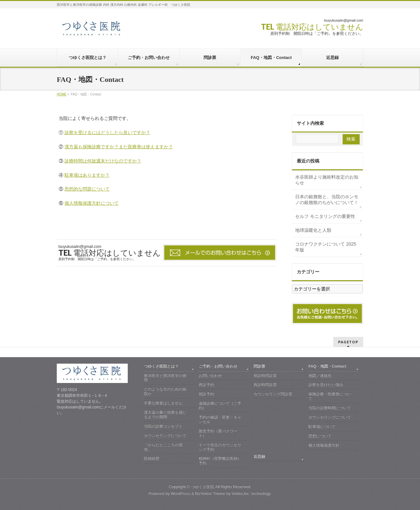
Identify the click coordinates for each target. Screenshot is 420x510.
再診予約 (206, 385)
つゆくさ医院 (203, 487)
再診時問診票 (265, 385)
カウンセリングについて (165, 436)
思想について (320, 436)
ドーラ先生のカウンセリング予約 (220, 447)
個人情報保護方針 (324, 445)
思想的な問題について (87, 189)
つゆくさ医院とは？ (161, 366)
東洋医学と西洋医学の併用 (165, 378)
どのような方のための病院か (165, 391)
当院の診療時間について (330, 408)
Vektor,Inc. (241, 494)
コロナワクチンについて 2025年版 (326, 247)
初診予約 (206, 394)
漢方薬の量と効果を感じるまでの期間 (165, 415)
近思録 (259, 456)
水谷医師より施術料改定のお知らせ (327, 180)
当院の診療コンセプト (163, 426)
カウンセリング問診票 (273, 394)
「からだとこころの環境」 (163, 447)
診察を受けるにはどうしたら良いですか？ (107, 132)
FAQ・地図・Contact (327, 366)
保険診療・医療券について (330, 396)
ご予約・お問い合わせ (218, 366)
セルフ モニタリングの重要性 (325, 216)
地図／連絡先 (320, 376)
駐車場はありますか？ (87, 175)
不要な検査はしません (163, 403)
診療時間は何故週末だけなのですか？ (103, 161)
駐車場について (322, 427)
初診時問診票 (265, 376)
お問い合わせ (210, 376)
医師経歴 (152, 458)
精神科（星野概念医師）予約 (220, 461)
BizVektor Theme (210, 494)
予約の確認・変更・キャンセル (220, 419)
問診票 (259, 366)
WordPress (180, 494)
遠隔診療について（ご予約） (220, 406)
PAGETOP (348, 342)
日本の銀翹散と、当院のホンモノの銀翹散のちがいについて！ (327, 200)
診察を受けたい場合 (326, 385)
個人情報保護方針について (92, 203)
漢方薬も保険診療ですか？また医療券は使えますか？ (119, 147)
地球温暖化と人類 (313, 230)
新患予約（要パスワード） (218, 433)
